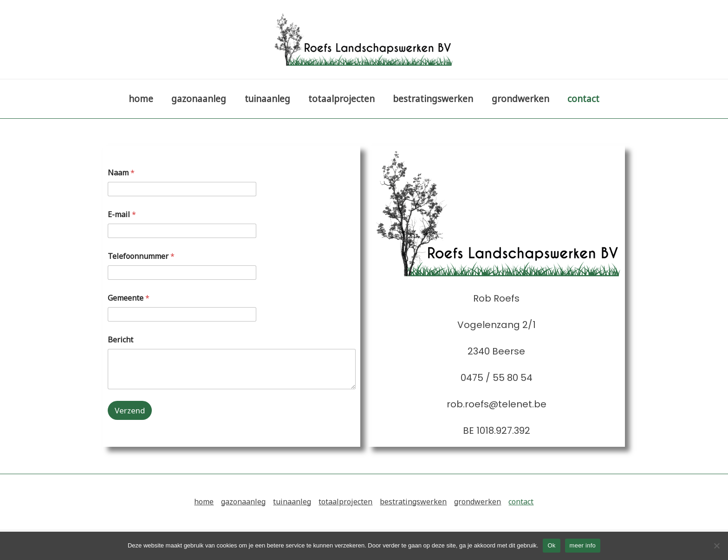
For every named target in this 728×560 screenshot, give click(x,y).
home (143, 99)
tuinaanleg (268, 99)
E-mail (122, 215)
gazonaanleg (200, 99)
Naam (121, 173)
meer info (583, 545)
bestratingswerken (432, 99)
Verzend (130, 410)
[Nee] (716, 546)
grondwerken (519, 99)
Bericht (120, 340)
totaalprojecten (341, 99)
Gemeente (129, 298)
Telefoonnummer (141, 256)
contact (582, 99)
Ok (551, 545)
